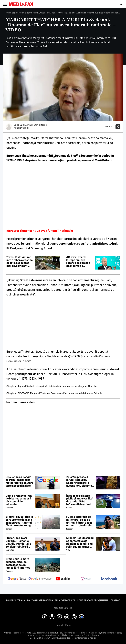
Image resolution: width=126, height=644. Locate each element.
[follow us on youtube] (63, 579)
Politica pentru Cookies (40, 600)
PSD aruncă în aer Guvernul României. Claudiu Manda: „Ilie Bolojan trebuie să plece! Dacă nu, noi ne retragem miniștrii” (19, 542)
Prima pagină (12, 13)
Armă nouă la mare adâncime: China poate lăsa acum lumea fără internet (18, 563)
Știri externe (26, 13)
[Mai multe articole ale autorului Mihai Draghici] (9, 127)
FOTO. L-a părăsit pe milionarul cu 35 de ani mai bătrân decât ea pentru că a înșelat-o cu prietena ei (80, 521)
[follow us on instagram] (86, 579)
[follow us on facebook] (109, 579)
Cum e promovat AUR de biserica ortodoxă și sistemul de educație (19, 500)
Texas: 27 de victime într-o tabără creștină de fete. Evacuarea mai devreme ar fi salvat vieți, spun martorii (20, 261)
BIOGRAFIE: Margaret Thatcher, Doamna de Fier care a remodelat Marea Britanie (60, 393)
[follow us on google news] (17, 579)
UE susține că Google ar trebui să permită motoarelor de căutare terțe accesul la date (19, 481)
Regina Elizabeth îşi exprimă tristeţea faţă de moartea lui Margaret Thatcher (58, 386)
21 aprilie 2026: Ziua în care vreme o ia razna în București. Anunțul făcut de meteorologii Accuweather (19, 521)
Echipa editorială (16, 600)
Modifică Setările (63, 608)
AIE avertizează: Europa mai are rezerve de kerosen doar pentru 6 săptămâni (78, 261)
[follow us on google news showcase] (40, 579)
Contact (115, 600)
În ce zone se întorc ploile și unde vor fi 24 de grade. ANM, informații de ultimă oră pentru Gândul (80, 500)
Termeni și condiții (65, 600)
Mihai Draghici (21, 128)
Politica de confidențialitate (93, 600)
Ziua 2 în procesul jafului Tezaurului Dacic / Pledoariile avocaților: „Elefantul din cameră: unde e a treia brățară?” (80, 481)
